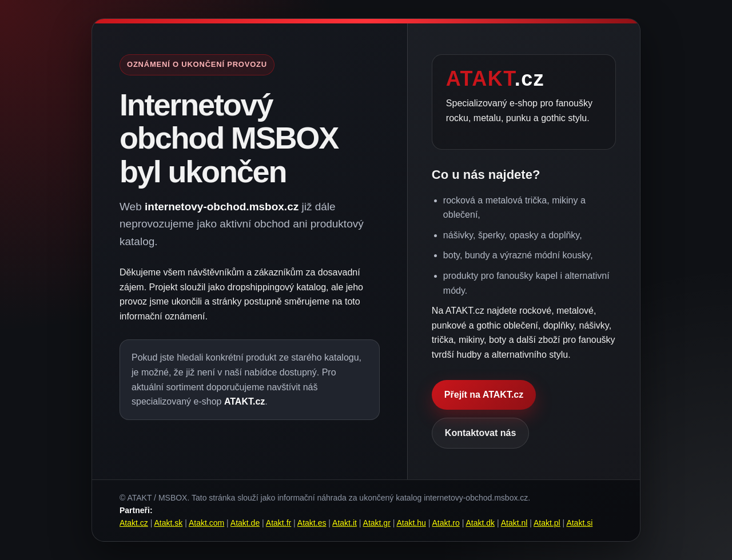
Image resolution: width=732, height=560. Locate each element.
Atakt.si (579, 523)
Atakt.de (245, 523)
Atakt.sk (168, 523)
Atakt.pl (547, 523)
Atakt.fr (279, 523)
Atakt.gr (377, 523)
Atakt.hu (411, 523)
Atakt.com (206, 523)
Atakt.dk (480, 523)
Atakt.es (312, 523)
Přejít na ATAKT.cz (484, 395)
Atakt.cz (134, 523)
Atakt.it (345, 523)
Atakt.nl (514, 523)
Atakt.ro (446, 523)
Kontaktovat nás (480, 433)
